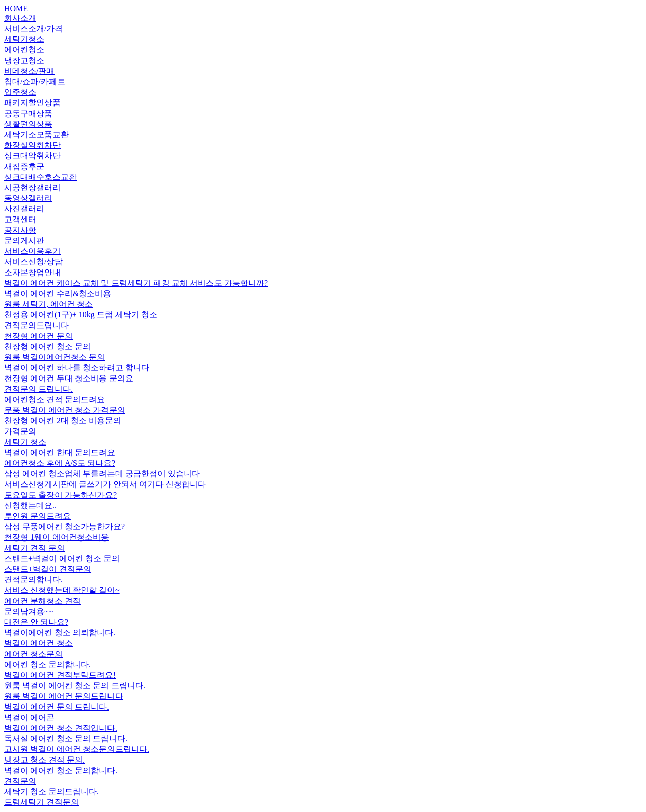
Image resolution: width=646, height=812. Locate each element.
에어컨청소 (24, 50)
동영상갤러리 (28, 198)
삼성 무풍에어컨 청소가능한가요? (64, 527)
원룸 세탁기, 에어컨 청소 (48, 304)
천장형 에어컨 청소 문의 (47, 346)
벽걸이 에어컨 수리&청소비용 (58, 293)
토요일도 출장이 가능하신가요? (60, 495)
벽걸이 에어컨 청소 (38, 643)
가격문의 (20, 431)
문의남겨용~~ (29, 611)
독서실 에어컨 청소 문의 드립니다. (66, 739)
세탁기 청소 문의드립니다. (51, 792)
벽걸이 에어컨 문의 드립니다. (57, 707)
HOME (16, 8)
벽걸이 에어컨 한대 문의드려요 (60, 452)
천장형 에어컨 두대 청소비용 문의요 (69, 378)
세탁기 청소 (25, 442)
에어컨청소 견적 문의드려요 (55, 399)
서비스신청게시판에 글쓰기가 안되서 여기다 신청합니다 (105, 484)
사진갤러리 (24, 209)
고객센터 (20, 219)
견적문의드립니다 (36, 325)
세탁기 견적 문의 (34, 548)
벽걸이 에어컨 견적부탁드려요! (60, 675)
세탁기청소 (24, 39)
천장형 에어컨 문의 (38, 336)
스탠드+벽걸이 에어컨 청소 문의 (62, 558)
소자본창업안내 (32, 272)
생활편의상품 (28, 124)
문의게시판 (24, 240)
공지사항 (20, 230)
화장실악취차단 (32, 145)
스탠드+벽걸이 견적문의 (48, 569)
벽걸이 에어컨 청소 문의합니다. (61, 770)
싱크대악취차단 (32, 156)
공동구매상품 (28, 113)
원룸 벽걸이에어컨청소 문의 (55, 357)
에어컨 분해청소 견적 (42, 601)
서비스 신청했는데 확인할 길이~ (62, 590)
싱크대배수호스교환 (40, 177)
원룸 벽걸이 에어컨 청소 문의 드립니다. (75, 686)
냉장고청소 (24, 60)
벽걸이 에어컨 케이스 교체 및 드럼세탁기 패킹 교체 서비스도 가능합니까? (136, 283)
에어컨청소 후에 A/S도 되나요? (60, 463)
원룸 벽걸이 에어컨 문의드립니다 (64, 696)
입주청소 (20, 92)
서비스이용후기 (32, 251)
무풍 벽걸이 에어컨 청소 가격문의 (65, 410)
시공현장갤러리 (32, 187)
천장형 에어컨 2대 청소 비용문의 (63, 421)
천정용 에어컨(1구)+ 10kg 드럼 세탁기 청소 (81, 315)
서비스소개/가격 (33, 29)
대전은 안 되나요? (36, 622)
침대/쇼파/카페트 (35, 82)
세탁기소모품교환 (36, 134)
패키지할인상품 (32, 103)
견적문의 (20, 781)
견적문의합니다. (33, 580)
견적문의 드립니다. (38, 389)
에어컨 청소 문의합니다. (47, 664)
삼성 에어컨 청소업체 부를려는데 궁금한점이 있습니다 (102, 474)
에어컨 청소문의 (33, 654)
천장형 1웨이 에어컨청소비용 (57, 537)
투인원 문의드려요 (37, 516)
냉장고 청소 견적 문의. (44, 760)
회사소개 (20, 18)
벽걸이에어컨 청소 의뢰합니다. (60, 633)
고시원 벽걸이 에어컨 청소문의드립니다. (77, 749)
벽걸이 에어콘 (29, 717)
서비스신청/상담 (33, 262)
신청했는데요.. (30, 505)
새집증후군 (24, 166)
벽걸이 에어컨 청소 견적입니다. (61, 728)
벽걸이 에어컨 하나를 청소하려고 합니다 (77, 368)
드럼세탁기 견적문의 (41, 802)
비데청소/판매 (29, 71)
